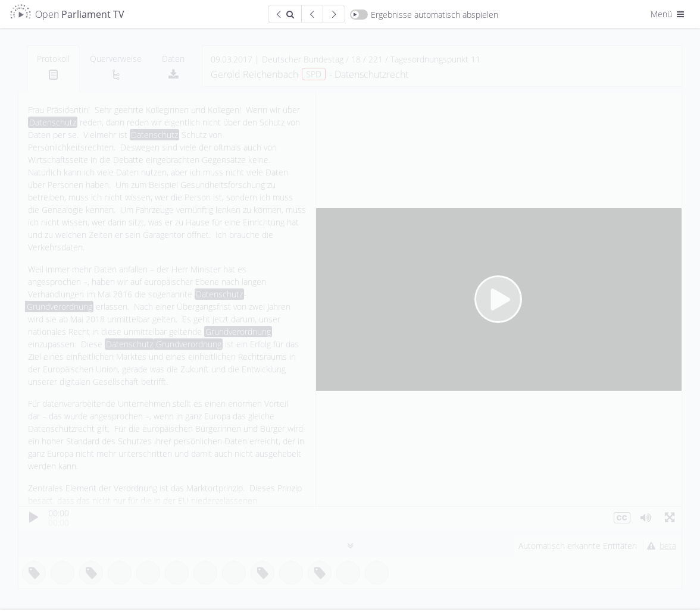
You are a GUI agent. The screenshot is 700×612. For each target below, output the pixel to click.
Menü (668, 14)
